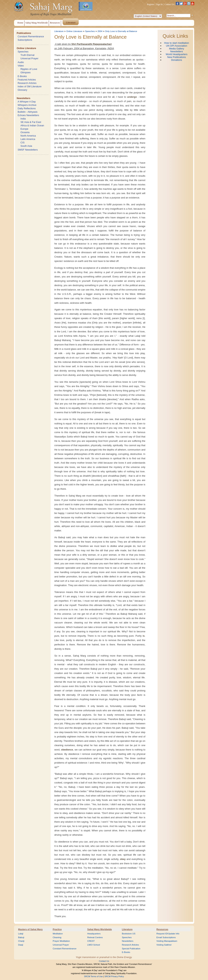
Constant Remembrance (31, 36)
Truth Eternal (27, 55)
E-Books (22, 76)
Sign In (159, 4)
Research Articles (27, 83)
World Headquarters (177, 54)
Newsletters (24, 98)
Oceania (25, 132)
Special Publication (131, 949)
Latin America (28, 139)
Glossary (22, 90)
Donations (177, 60)
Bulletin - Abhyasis (28, 112)
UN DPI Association (177, 46)
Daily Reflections (27, 108)
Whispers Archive (27, 105)
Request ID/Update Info (168, 934)
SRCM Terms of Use (93, 976)
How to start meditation (177, 43)
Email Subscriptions (166, 937)
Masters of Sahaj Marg (30, 929)
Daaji (21, 945)
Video (21, 66)
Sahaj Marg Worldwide (99, 929)
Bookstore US (129, 934)
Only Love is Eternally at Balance (121, 31)
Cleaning (57, 937)
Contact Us (169, 4)
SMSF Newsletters (28, 150)
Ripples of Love (29, 69)
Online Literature (26, 48)
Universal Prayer (29, 58)
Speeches (23, 52)
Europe (24, 129)
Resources (162, 929)
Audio (21, 62)
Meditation (58, 934)
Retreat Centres (95, 937)
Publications (24, 33)
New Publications (177, 57)
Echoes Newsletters (28, 115)
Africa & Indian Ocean (32, 125)
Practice (57, 929)
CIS (22, 143)
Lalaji (21, 934)
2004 (100, 31)
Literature (59, 31)
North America (28, 136)
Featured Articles (27, 80)
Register (151, 4)
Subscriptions (25, 40)
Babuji (21, 937)
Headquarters (94, 934)
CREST (91, 941)
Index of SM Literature (30, 86)
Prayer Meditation (61, 941)
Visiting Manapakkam (167, 941)
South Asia (26, 146)
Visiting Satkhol (164, 945)
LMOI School (94, 945)
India (23, 119)
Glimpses (26, 72)
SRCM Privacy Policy (114, 976)
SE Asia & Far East (31, 122)
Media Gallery (177, 49)
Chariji (21, 941)
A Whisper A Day (27, 102)
